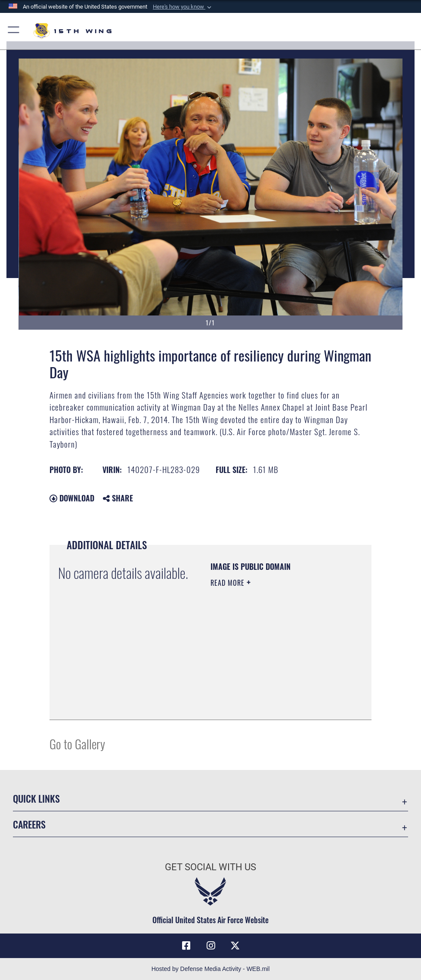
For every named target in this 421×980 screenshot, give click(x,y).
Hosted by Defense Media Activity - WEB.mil (211, 969)
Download (72, 498)
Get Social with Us (210, 867)
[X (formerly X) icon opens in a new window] (235, 946)
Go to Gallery (77, 744)
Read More (229, 583)
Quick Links (36, 798)
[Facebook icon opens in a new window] (186, 946)
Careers (29, 824)
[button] (183, 7)
